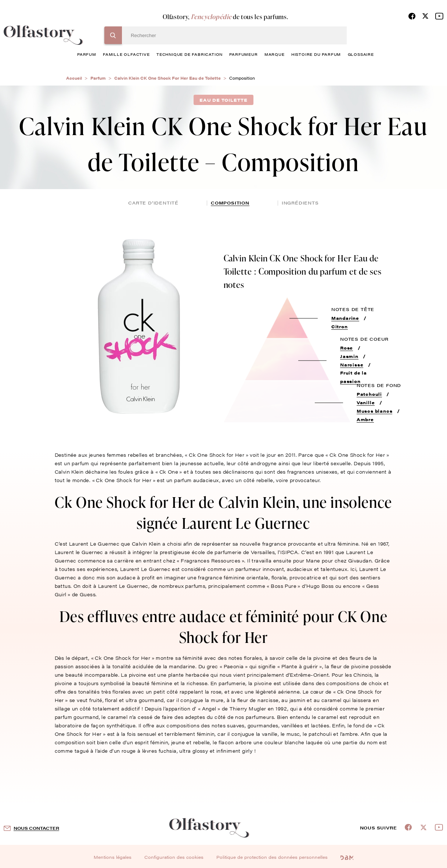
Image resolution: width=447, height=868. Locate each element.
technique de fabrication (190, 54)
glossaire (361, 54)
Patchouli (369, 394)
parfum (87, 54)
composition (230, 203)
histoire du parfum (316, 54)
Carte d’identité (153, 203)
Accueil (74, 78)
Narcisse (352, 365)
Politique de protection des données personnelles (272, 857)
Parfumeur (243, 54)
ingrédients (300, 203)
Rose (347, 348)
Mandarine (345, 318)
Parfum (98, 78)
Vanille (366, 402)
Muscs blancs (375, 411)
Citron (340, 326)
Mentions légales (113, 857)
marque (275, 54)
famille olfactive (126, 54)
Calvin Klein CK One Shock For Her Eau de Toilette (167, 78)
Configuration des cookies (174, 857)
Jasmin (349, 356)
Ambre (365, 419)
